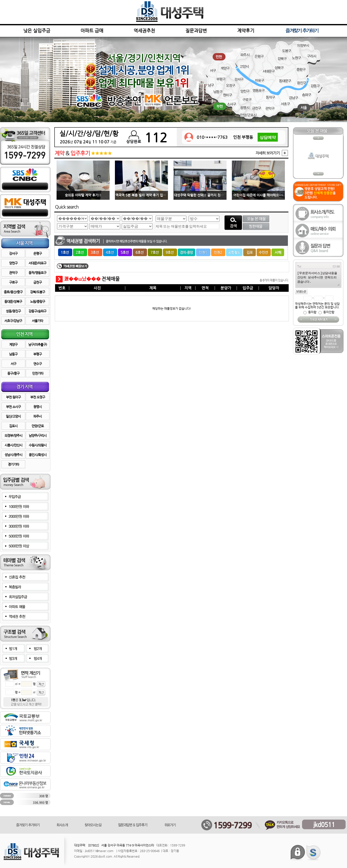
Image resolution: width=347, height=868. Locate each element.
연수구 (38, 364)
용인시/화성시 (38, 455)
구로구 (13, 282)
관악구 (13, 273)
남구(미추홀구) (38, 344)
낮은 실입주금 (37, 30)
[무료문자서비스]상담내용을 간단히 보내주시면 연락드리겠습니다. (318, 278)
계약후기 (246, 30)
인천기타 (38, 373)
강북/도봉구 (38, 292)
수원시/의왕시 (38, 445)
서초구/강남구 (13, 321)
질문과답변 (196, 30)
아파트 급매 (92, 30)
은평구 (38, 253)
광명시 (38, 407)
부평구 (38, 354)
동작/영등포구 (37, 273)
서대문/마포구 (37, 263)
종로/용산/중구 (13, 292)
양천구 (13, 263)
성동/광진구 (13, 311)
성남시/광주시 (13, 455)
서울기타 (37, 321)
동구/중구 (13, 373)
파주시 (38, 416)
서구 (13, 364)
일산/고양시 (13, 416)
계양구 (13, 344)
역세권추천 (144, 30)
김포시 (13, 426)
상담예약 (268, 138)
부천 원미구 (13, 397)
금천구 (38, 282)
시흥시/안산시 (13, 445)
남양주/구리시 (38, 436)
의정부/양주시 (13, 436)
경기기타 (13, 464)
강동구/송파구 (37, 311)
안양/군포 (38, 426)
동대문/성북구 (13, 302)
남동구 (13, 354)
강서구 (13, 253)
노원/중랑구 (38, 302)
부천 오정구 (38, 397)
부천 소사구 (13, 407)
